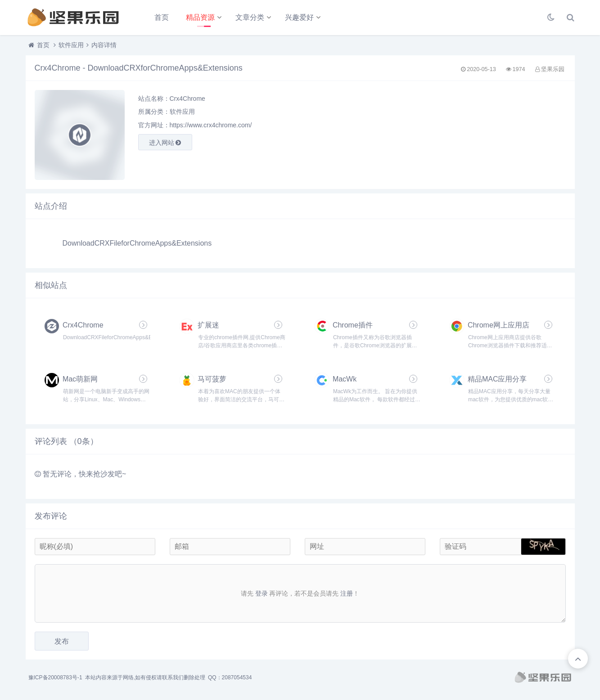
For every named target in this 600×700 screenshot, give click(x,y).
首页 (162, 17)
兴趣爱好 (299, 17)
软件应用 (71, 45)
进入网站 (165, 143)
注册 (347, 593)
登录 (262, 593)
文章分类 (250, 17)
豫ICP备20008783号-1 (55, 678)
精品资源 (200, 17)
